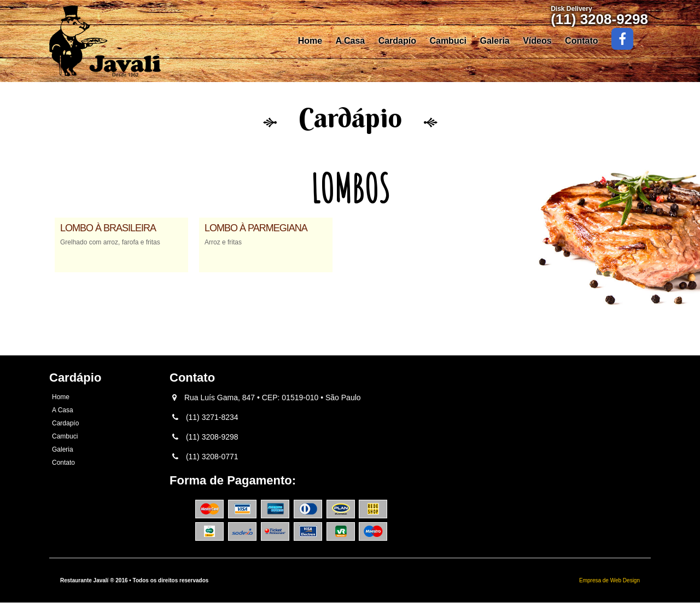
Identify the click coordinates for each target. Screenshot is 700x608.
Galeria (494, 41)
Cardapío (397, 41)
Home (310, 41)
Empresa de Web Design (609, 580)
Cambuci (448, 41)
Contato (581, 41)
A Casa (351, 41)
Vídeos (537, 41)
